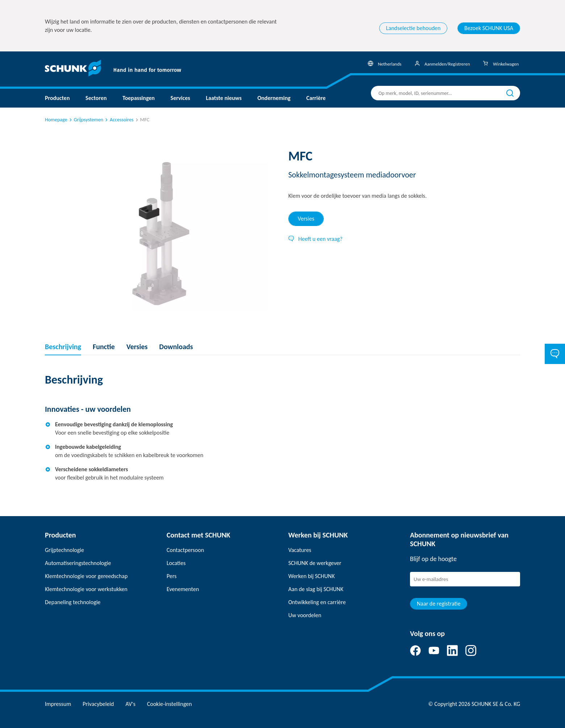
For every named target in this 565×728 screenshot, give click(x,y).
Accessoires (119, 120)
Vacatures (300, 550)
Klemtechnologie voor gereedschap (86, 576)
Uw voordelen (305, 615)
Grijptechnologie (64, 550)
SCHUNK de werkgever (315, 563)
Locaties (176, 563)
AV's (131, 704)
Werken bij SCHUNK (311, 576)
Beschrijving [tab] (63, 347)
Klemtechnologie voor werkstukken (86, 589)
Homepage (56, 120)
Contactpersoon (185, 550)
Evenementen (183, 589)
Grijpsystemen (86, 120)
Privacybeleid (98, 704)
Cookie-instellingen (169, 704)
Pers (171, 576)
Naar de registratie (439, 604)
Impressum (58, 704)
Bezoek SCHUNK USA (489, 28)
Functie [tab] (104, 347)
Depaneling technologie (73, 602)
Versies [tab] (306, 219)
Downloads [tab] (176, 347)
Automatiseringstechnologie (78, 563)
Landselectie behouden (413, 28)
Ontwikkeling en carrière (317, 602)
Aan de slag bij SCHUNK (316, 589)
